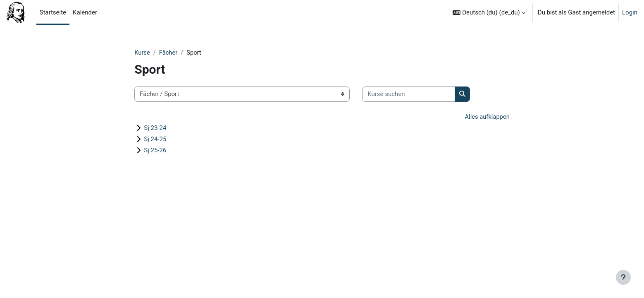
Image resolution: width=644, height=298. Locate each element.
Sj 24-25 (155, 139)
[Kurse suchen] (409, 95)
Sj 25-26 (155, 151)
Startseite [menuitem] (53, 12)
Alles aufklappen (487, 117)
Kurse (142, 53)
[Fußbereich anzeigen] (623, 277)
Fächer (169, 53)
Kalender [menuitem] (85, 12)
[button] (489, 12)
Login (630, 12)
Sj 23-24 (155, 128)
